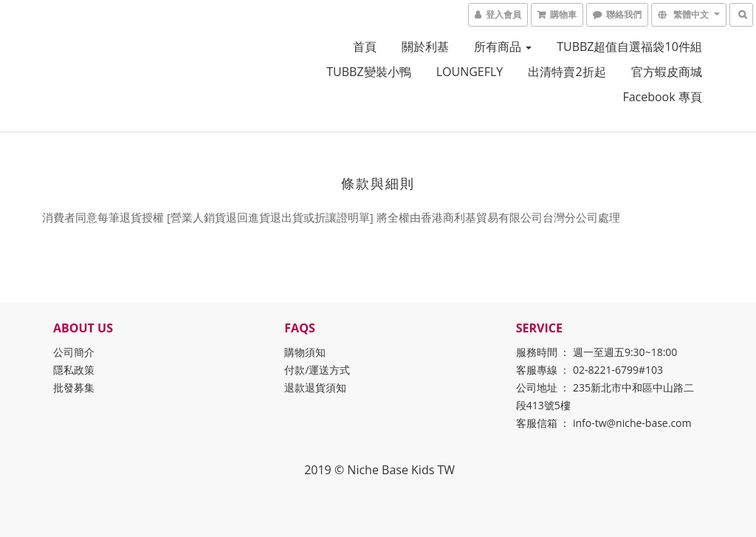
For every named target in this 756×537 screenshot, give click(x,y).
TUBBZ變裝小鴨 (368, 72)
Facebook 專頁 (662, 97)
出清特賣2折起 (567, 72)
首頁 (365, 47)
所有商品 (503, 47)
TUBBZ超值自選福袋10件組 (629, 47)
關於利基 (425, 47)
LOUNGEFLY (470, 72)
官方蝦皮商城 (667, 72)
